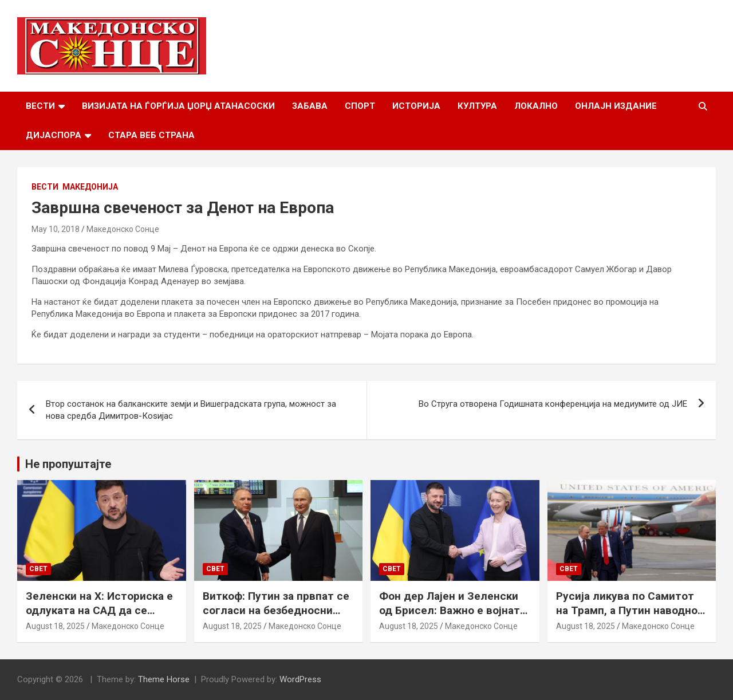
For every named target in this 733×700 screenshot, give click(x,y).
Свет (38, 569)
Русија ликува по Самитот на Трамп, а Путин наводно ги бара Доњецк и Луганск (627, 610)
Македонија (90, 187)
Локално (536, 106)
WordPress (300, 679)
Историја (416, 106)
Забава (310, 106)
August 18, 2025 (55, 626)
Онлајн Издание (616, 106)
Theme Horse (164, 679)
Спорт (360, 106)
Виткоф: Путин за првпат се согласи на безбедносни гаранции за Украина (276, 610)
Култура (477, 106)
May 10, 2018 (56, 229)
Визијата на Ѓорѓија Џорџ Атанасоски (178, 106)
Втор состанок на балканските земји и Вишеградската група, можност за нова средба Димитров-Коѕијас (191, 410)
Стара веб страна (151, 135)
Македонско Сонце (123, 229)
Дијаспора (54, 135)
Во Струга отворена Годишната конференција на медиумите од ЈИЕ (553, 404)
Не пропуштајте (68, 464)
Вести (40, 106)
